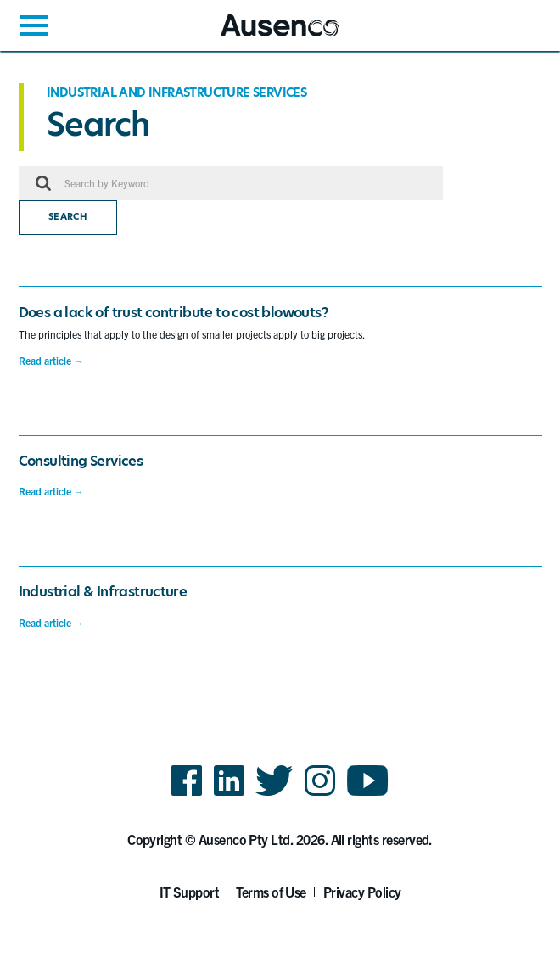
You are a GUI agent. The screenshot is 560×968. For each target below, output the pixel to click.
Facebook (187, 795)
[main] (280, 363)
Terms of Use (271, 892)
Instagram (320, 795)
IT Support (190, 892)
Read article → (51, 361)
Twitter (274, 795)
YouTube (368, 795)
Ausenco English (262, 36)
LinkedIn (229, 795)
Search (68, 217)
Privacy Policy (362, 892)
